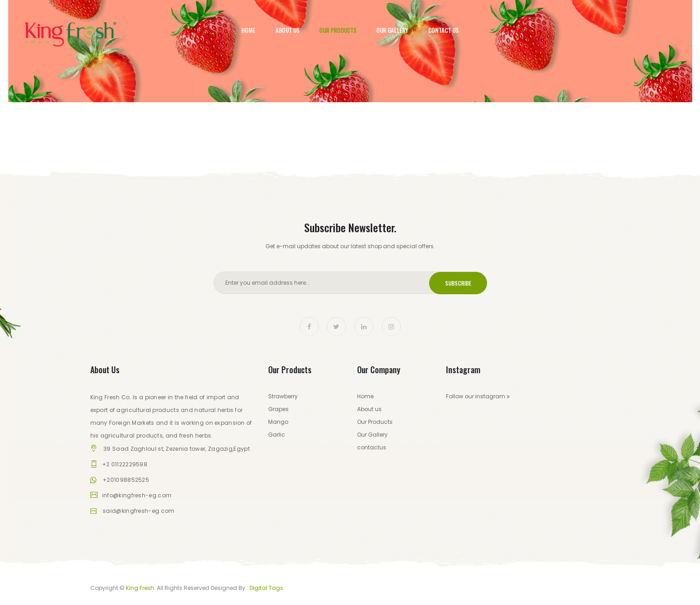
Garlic (277, 435)
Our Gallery (392, 30)
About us (369, 409)
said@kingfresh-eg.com (138, 511)
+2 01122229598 (125, 464)
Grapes (278, 409)
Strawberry (283, 396)
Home (248, 30)
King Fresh (140, 588)
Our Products (338, 30)
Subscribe (458, 283)
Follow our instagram (478, 396)
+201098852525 (126, 480)
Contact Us (443, 30)
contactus (372, 447)
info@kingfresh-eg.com (137, 495)
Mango (278, 422)
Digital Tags (266, 588)
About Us (288, 30)
